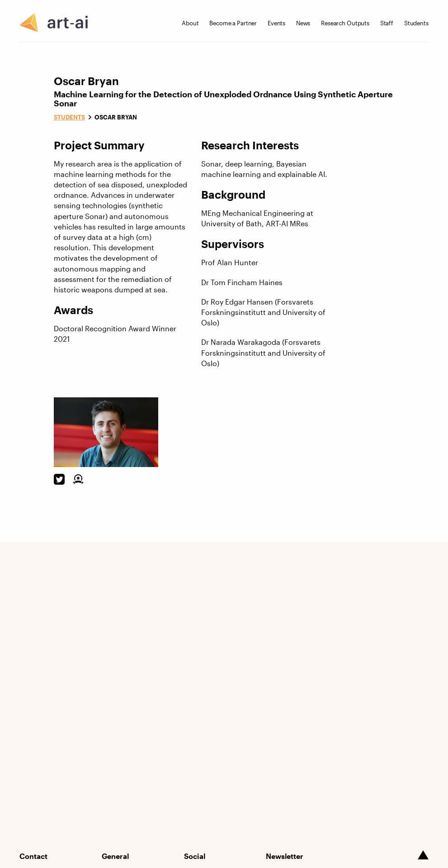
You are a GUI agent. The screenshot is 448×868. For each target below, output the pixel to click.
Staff (387, 23)
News (303, 23)
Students (416, 23)
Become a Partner (233, 23)
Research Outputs (345, 23)
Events (276, 23)
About (190, 23)
